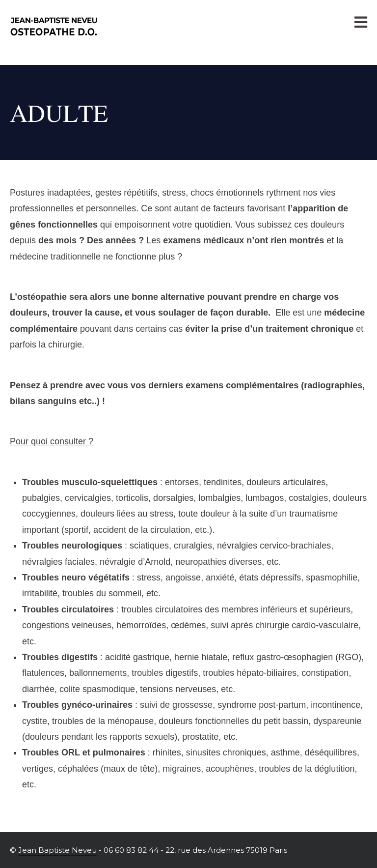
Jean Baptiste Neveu (57, 850)
